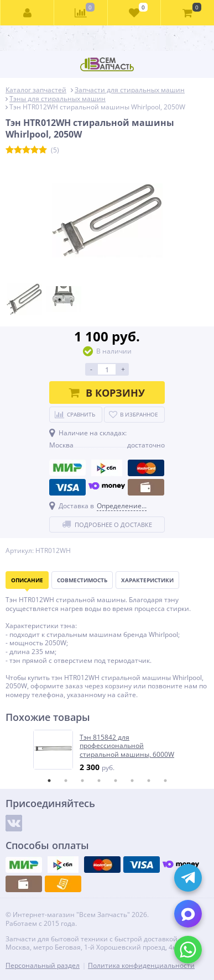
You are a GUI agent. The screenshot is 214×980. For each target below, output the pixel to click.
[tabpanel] (108, 751)
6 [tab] (132, 781)
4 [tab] (99, 781)
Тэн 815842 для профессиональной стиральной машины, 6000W (127, 746)
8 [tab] (165, 781)
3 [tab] (82, 781)
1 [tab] (49, 781)
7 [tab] (149, 781)
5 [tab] (116, 781)
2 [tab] (66, 781)
